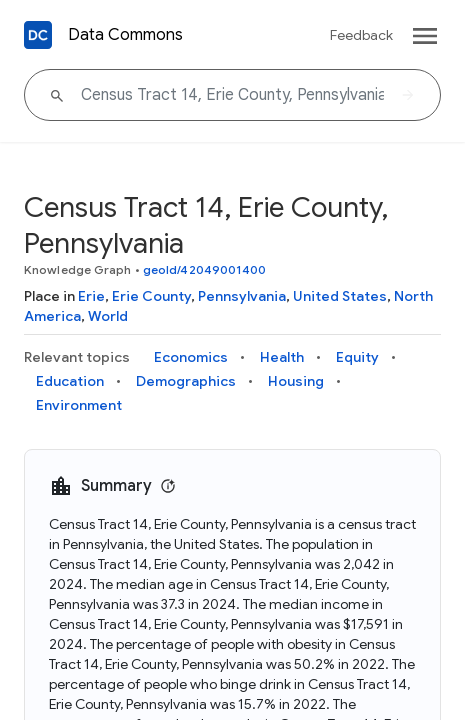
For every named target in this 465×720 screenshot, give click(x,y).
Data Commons (125, 35)
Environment (79, 405)
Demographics (186, 381)
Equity (357, 357)
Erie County (151, 296)
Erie (91, 296)
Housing (296, 381)
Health (282, 357)
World (108, 316)
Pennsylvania (242, 296)
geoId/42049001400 (205, 269)
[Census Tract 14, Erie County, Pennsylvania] (232, 95)
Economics (191, 357)
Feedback (361, 35)
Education (70, 381)
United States (340, 296)
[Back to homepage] (38, 35)
